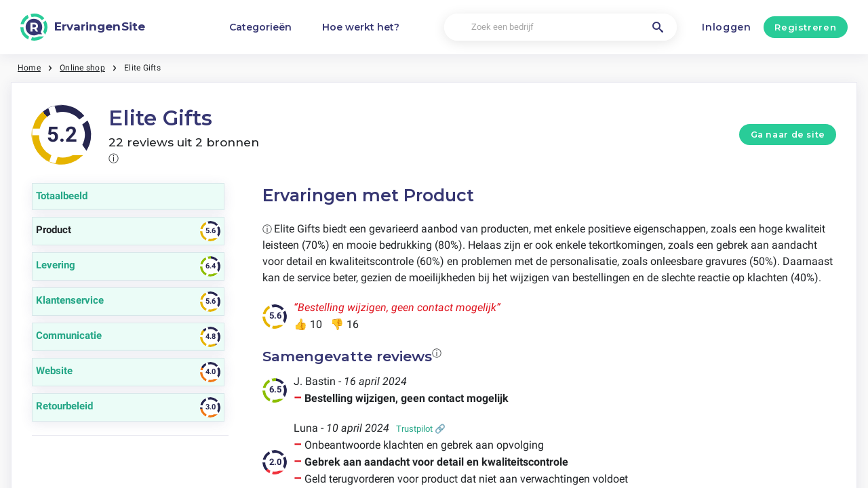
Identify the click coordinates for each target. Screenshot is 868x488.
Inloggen (727, 27)
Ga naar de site (788, 135)
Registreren (805, 27)
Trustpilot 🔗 (421, 429)
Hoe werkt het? (361, 27)
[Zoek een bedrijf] (560, 27)
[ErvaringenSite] (83, 27)
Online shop (82, 68)
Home (29, 68)
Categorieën (260, 27)
